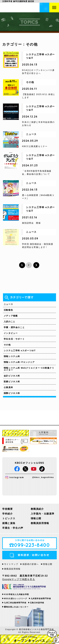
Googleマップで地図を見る (19, 579)
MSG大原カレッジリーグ (16, 599)
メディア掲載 (11, 316)
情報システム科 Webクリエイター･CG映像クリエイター (29, 369)
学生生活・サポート (14, 339)
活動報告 (8, 310)
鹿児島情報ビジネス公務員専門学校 (19, 7)
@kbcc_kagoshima (43, 477)
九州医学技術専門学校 (41, 599)
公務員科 (8, 387)
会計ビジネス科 (12, 376)
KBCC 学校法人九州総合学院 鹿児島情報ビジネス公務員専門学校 (24, 587)
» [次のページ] (36, 265)
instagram (15, 477)
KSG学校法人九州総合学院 (17, 594)
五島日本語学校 (37, 603)
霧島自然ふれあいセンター (16, 607)
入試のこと (10, 322)
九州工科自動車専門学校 (15, 603)
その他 (7, 345)
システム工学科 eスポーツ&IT (20, 351)
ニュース (8, 304)
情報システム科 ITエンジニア (19, 362)
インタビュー (11, 333)
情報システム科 (12, 356)
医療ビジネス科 (12, 382)
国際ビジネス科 (12, 393)
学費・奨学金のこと (14, 327)
